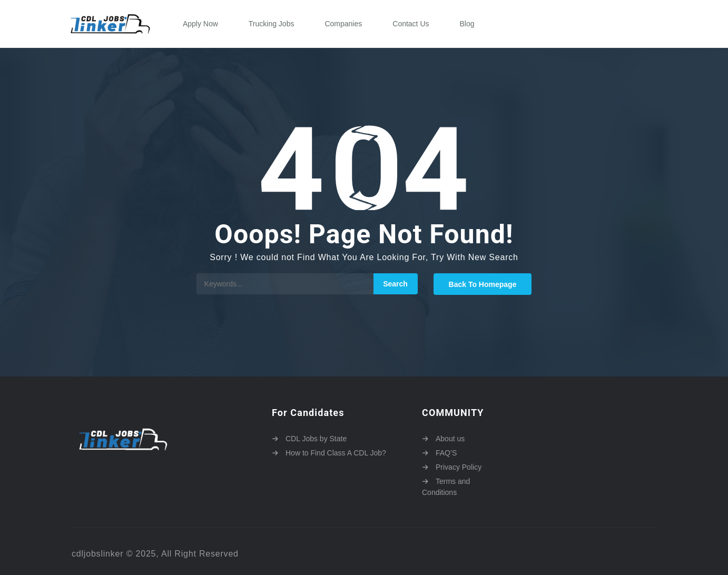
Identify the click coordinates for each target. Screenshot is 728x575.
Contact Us (411, 24)
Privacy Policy (459, 467)
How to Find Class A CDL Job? (336, 453)
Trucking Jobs (272, 24)
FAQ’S (446, 453)
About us (450, 439)
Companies (343, 24)
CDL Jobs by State (316, 439)
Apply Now (200, 24)
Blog (467, 24)
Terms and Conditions (446, 487)
